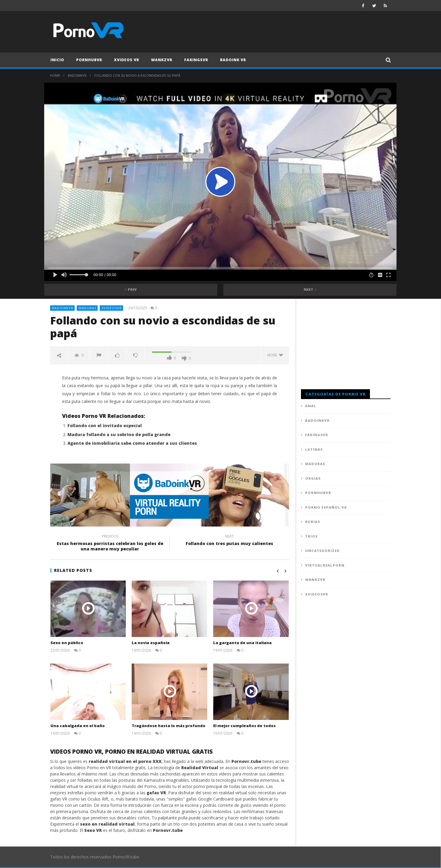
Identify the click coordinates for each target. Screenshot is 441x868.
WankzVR (162, 60)
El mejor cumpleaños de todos (244, 726)
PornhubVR (89, 60)
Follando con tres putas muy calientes (229, 541)
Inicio (57, 60)
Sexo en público (67, 643)
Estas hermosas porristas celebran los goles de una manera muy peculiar (110, 544)
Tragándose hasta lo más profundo (169, 726)
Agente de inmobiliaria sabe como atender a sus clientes (132, 443)
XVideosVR (112, 308)
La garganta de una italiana (242, 643)
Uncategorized (322, 551)
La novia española (151, 643)
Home (55, 75)
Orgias (313, 478)
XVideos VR (127, 60)
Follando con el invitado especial (105, 425)
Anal (311, 406)
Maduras (87, 308)
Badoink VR (233, 60)
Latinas (314, 449)
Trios (311, 536)
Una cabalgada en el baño (78, 726)
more (275, 355)
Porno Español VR (326, 507)
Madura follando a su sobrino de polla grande (119, 434)
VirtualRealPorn (325, 565)
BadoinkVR (77, 75)
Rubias (313, 522)
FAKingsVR (196, 60)
